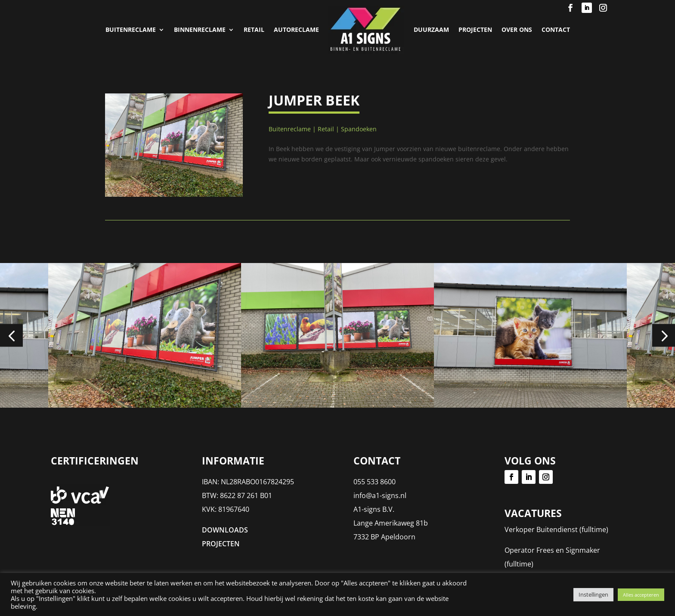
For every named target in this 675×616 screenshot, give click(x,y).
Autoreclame (296, 29)
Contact (556, 29)
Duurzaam (431, 29)
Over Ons (517, 29)
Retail (254, 29)
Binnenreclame (200, 29)
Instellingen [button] (593, 594)
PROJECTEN (475, 29)
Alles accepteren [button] (641, 595)
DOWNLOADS (225, 530)
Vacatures (533, 513)
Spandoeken (359, 129)
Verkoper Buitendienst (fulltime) (556, 529)
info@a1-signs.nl (380, 495)
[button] (11, 336)
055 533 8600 (375, 482)
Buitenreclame (131, 29)
